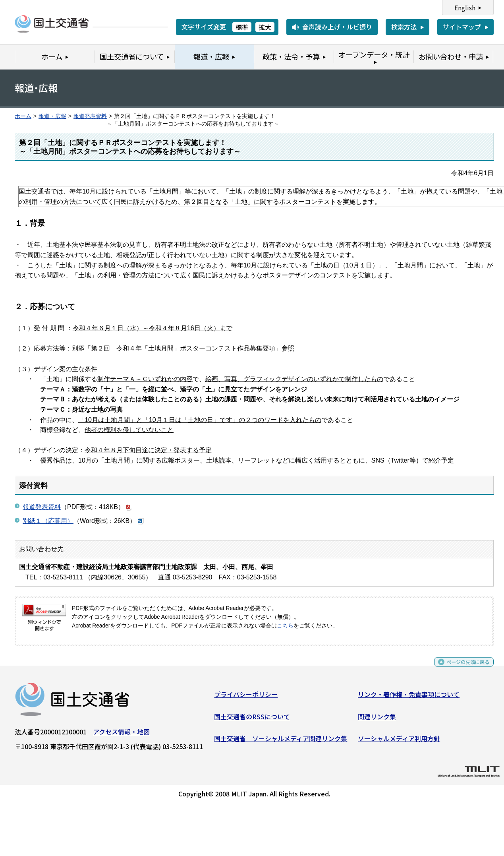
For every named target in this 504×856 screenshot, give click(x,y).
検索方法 (404, 27)
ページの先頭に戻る (461, 669)
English (465, 8)
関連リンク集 (377, 719)
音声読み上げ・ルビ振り (337, 27)
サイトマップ (462, 27)
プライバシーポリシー (246, 697)
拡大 (265, 27)
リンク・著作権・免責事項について (409, 697)
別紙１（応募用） (48, 521)
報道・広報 (52, 116)
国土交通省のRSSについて (252, 719)
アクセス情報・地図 (121, 735)
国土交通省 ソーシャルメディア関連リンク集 (281, 742)
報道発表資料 (90, 116)
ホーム (23, 116)
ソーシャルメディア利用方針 (399, 742)
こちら (285, 626)
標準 (242, 27)
